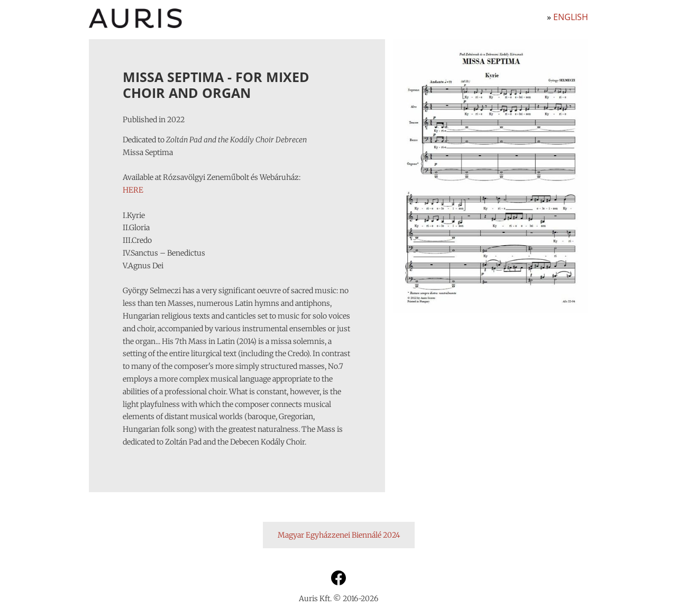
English (571, 17)
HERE (133, 190)
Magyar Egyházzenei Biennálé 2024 (339, 535)
